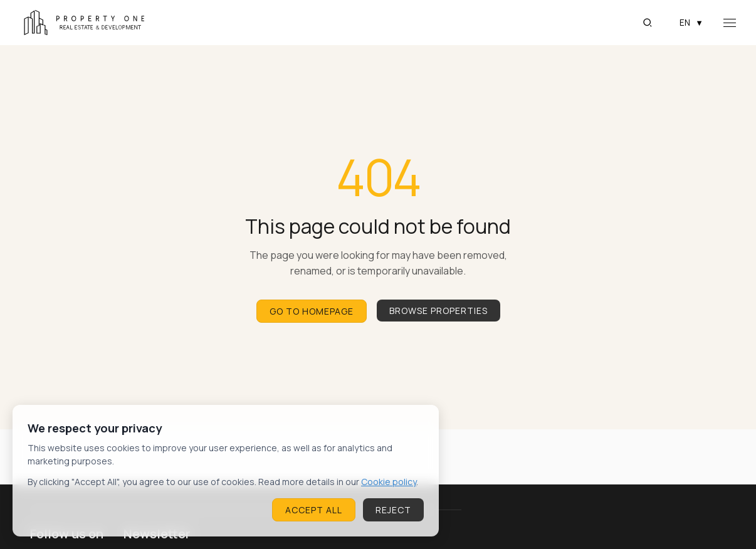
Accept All (314, 510)
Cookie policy (389, 482)
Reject (393, 510)
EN (691, 23)
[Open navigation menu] (730, 23)
